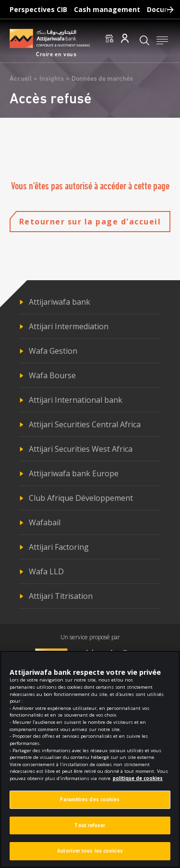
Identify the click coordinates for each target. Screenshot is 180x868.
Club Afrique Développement (81, 498)
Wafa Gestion (53, 351)
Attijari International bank (76, 400)
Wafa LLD (46, 571)
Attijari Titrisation (61, 596)
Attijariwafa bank (60, 302)
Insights (52, 79)
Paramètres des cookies (90, 803)
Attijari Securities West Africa (81, 449)
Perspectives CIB (38, 9)
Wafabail (45, 522)
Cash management (107, 9)
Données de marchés (102, 79)
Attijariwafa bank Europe (74, 473)
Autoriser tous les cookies (90, 855)
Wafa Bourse (52, 375)
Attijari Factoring (59, 547)
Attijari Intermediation (69, 326)
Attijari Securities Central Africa (85, 424)
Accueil (21, 79)
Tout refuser (90, 829)
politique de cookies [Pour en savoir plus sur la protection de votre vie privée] (138, 782)
